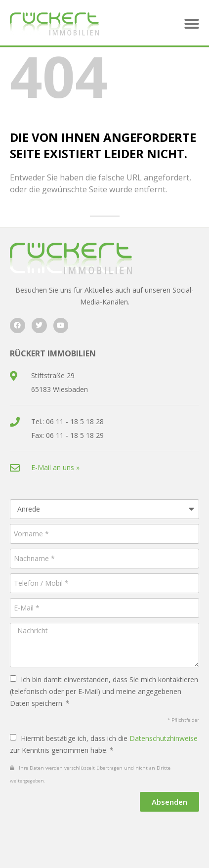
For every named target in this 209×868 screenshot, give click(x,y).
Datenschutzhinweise (164, 738)
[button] (192, 24)
